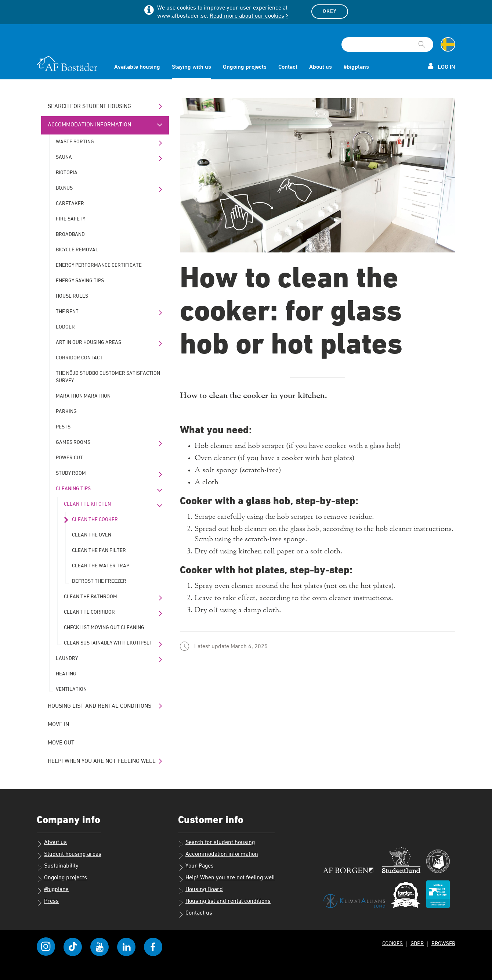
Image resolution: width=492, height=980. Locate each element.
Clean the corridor (89, 612)
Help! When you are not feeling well (102, 761)
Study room (71, 473)
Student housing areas (69, 855)
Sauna (64, 157)
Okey (330, 11)
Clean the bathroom (91, 597)
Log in (442, 66)
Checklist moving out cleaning (104, 628)
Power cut (69, 458)
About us (321, 67)
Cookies (392, 943)
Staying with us (191, 67)
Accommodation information (89, 125)
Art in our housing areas (88, 342)
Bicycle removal (77, 250)
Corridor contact (79, 358)
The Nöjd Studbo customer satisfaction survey (108, 377)
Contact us (195, 914)
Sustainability (58, 867)
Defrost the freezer (99, 581)
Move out (61, 743)
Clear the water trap (101, 566)
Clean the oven (92, 535)
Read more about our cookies (247, 16)
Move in (58, 725)
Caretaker (70, 204)
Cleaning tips (73, 489)
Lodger (65, 327)
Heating (66, 674)
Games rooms (73, 442)
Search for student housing (89, 107)
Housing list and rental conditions (100, 706)
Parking (66, 412)
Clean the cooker (95, 520)
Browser (443, 943)
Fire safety (70, 219)
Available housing (137, 67)
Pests (63, 427)
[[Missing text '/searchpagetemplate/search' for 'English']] (422, 41)
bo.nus (64, 188)
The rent (67, 312)
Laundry (67, 658)
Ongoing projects (245, 67)
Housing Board (200, 890)
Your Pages (196, 867)
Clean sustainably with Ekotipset (108, 643)
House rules (72, 296)
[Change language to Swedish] (448, 44)
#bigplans (356, 67)
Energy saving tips (80, 281)
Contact (288, 67)
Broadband (70, 234)
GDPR (417, 943)
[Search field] (387, 44)
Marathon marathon (83, 396)
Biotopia (67, 173)
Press (48, 902)
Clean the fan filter (99, 550)
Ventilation (71, 689)
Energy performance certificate (99, 265)
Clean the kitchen (87, 504)
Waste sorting (75, 142)
